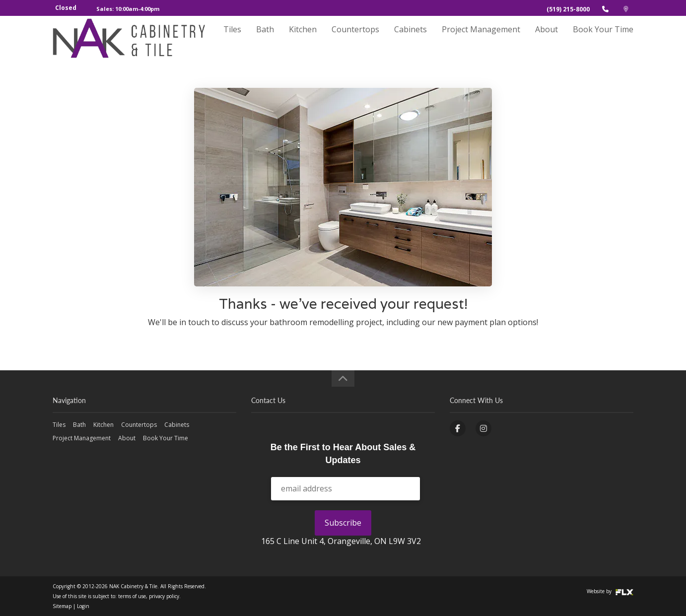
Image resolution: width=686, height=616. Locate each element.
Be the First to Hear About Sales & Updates (343, 454)
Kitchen (303, 38)
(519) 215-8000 (568, 9)
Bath (265, 38)
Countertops (355, 38)
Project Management (481, 38)
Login (83, 606)
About (547, 38)
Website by (610, 591)
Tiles (232, 38)
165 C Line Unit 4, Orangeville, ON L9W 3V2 (341, 541)
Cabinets (411, 38)
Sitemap (62, 606)
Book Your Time (603, 38)
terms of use (132, 596)
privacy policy (164, 596)
